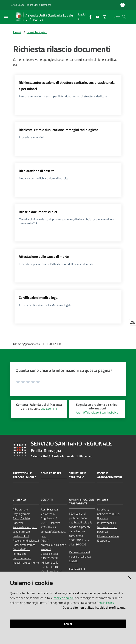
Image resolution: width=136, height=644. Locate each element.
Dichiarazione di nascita (37, 171)
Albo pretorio (20, 509)
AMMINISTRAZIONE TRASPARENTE (81, 502)
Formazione (20, 554)
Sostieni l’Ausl (21, 536)
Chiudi (68, 624)
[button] (124, 17)
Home (17, 32)
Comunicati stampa (24, 545)
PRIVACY (103, 500)
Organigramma (22, 514)
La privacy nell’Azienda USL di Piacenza (108, 514)
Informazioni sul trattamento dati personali (107, 527)
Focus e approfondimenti (110, 475)
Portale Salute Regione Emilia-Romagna (31, 5)
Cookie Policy (105, 603)
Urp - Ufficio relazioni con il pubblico (97, 412)
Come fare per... (37, 32)
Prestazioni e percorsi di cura (25, 475)
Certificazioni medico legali (39, 297)
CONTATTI (47, 500)
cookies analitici (64, 598)
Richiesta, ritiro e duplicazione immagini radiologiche (59, 130)
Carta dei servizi (22, 558)
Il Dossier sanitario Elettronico (108, 538)
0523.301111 (49, 409)
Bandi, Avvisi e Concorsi (21, 521)
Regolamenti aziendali (26, 540)
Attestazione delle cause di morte (44, 256)
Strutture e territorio (77, 475)
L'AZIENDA (19, 500)
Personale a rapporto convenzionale (25, 529)
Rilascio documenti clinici (38, 212)
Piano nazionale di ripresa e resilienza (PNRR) (80, 556)
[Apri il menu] (6, 16)
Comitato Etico (21, 549)
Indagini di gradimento (26, 563)
